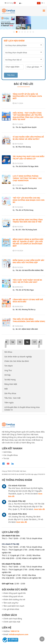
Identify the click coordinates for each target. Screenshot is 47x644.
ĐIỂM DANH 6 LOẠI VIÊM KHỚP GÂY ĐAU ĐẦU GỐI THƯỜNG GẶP (28, 261)
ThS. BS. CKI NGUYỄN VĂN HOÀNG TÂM (30, 270)
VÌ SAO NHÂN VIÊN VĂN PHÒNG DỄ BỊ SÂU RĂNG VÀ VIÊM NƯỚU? (28, 138)
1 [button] (14, 32)
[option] (23, 23)
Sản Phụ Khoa (10, 393)
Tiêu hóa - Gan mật (12, 398)
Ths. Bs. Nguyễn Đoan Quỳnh (26, 127)
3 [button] (19, 32)
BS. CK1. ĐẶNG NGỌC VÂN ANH (27, 329)
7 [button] (30, 32)
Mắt (6, 389)
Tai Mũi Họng (10, 380)
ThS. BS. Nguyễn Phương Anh (26, 188)
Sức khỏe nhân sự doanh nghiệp (18, 357)
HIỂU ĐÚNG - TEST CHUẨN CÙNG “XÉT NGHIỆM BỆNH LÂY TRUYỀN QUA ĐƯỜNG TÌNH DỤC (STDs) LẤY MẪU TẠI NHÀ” (28, 116)
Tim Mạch (9, 366)
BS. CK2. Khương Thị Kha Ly (26, 310)
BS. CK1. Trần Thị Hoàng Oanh (26, 230)
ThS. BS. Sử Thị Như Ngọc (25, 290)
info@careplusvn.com (19, 634)
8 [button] (33, 32)
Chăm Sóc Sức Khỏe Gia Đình (17, 361)
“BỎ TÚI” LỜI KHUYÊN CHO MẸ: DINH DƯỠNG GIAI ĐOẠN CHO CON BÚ (29, 200)
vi (40, 3)
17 (34, 342)
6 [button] (28, 32)
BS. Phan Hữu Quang (23, 147)
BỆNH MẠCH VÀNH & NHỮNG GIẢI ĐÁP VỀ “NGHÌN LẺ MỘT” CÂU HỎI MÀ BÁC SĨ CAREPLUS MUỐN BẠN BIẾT (28, 243)
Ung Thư (8, 370)
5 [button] (25, 32)
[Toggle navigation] (44, 11)
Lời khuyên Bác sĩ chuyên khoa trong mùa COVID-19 (22, 409)
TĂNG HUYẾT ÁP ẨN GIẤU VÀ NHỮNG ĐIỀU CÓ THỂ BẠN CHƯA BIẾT (27, 96)
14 (13, 342)
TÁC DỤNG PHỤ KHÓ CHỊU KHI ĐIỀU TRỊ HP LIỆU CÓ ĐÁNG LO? (29, 157)
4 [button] (22, 32)
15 (20, 342)
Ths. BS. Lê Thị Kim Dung (25, 210)
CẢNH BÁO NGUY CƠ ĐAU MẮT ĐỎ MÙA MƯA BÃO (28, 301)
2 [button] (17, 32)
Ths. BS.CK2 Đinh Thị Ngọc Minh (27, 166)
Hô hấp (7, 375)
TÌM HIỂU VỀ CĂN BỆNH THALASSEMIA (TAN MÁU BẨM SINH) (29, 320)
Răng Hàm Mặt (11, 384)
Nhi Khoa (8, 352)
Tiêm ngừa (9, 403)
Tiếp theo (11, 75)
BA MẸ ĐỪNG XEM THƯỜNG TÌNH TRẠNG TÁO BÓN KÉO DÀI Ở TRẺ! (28, 221)
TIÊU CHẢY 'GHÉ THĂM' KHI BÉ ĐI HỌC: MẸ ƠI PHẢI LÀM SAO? (27, 281)
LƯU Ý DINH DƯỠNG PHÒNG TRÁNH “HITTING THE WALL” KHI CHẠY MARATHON (27, 178)
